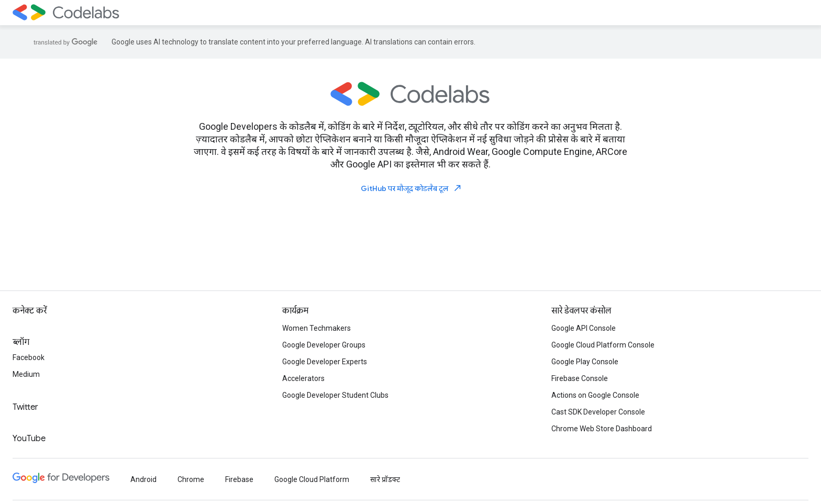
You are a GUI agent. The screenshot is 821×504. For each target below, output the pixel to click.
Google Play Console (585, 362)
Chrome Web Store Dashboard (602, 429)
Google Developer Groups (324, 345)
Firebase (239, 479)
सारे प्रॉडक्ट (385, 479)
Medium (26, 374)
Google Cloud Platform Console (603, 345)
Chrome (191, 479)
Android (143, 479)
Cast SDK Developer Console (598, 412)
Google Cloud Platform (312, 479)
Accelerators (303, 378)
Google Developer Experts (325, 362)
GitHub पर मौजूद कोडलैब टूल (412, 188)
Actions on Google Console (595, 395)
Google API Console (584, 328)
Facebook (29, 357)
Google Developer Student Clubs (335, 395)
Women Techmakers (317, 328)
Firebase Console (580, 378)
